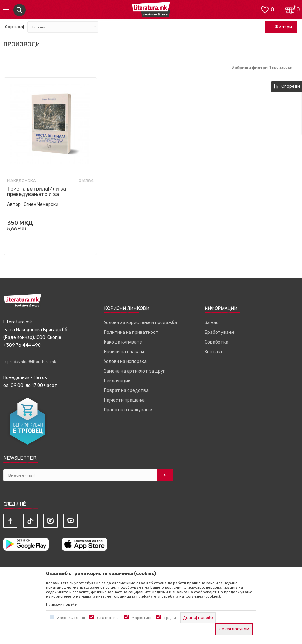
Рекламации (117, 381)
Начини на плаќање (125, 352)
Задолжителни (71, 618)
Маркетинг (142, 618)
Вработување (220, 332)
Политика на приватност (131, 332)
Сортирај (14, 27)
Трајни (170, 618)
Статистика (108, 618)
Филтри (280, 27)
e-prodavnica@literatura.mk (30, 362)
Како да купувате (123, 342)
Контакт (214, 352)
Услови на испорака (125, 361)
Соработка (216, 342)
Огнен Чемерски (41, 205)
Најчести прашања (124, 400)
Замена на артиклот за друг (134, 371)
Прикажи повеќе (61, 604)
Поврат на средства (126, 391)
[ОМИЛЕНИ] (265, 9)
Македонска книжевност (23, 181)
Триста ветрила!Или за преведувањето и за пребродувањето (37, 194)
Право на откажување (128, 410)
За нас (212, 323)
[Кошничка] (291, 9)
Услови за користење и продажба (140, 323)
